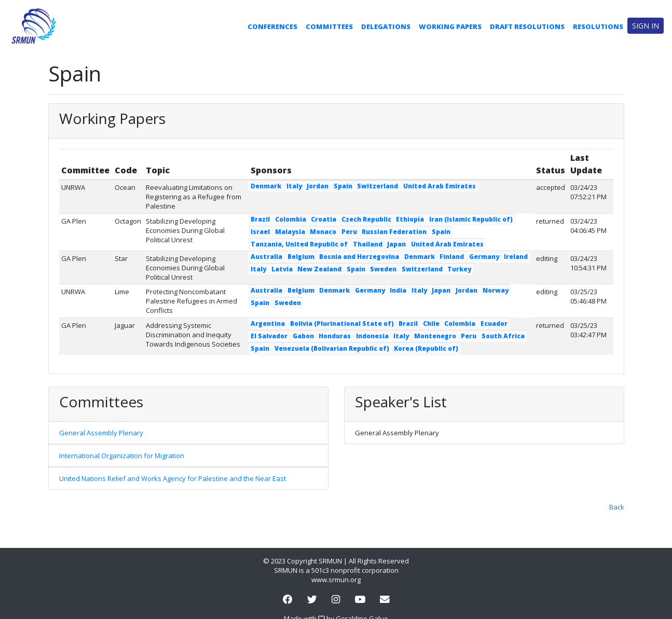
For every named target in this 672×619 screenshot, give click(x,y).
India (398, 290)
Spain (343, 186)
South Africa (503, 336)
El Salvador (269, 336)
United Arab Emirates (440, 186)
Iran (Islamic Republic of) (471, 219)
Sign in (646, 26)
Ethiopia (410, 219)
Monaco (323, 232)
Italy (294, 186)
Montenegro (435, 336)
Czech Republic (366, 219)
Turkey (459, 269)
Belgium (301, 257)
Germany (484, 257)
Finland (452, 257)
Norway (496, 290)
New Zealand (319, 269)
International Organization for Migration (122, 456)
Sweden (383, 269)
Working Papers (450, 26)
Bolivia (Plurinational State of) (342, 324)
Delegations (386, 26)
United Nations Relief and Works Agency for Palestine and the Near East (173, 478)
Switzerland (378, 186)
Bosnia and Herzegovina (359, 257)
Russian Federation (394, 232)
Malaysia (290, 232)
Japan (396, 244)
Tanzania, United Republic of (299, 244)
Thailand (368, 244)
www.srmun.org (336, 580)
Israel (260, 232)
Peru (349, 232)
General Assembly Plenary (101, 433)
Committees (329, 26)
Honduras (335, 336)
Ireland (516, 257)
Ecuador (494, 324)
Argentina (268, 324)
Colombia (291, 219)
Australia (266, 257)
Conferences (272, 26)
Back (617, 507)
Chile (431, 324)
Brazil (260, 219)
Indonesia (372, 336)
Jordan (318, 186)
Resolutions (598, 26)
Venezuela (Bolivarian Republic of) (332, 348)
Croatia (324, 219)
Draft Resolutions (527, 26)
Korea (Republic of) (426, 348)
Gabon (303, 336)
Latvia (282, 269)
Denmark (266, 186)
